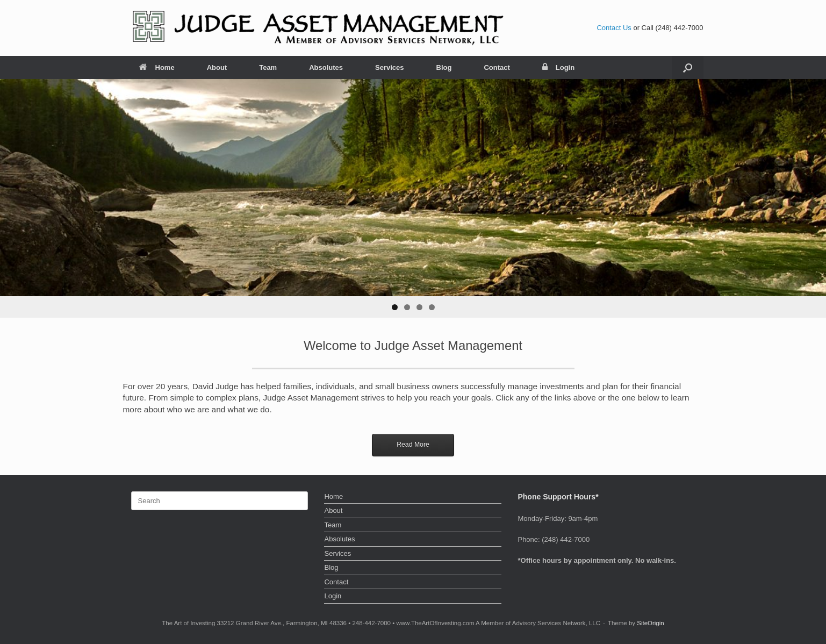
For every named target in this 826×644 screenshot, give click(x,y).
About (217, 67)
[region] (413, 198)
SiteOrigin (651, 623)
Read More (413, 445)
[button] (688, 67)
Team (268, 67)
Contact (497, 67)
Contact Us (614, 28)
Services (390, 67)
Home (157, 67)
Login (558, 67)
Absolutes (326, 67)
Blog (444, 67)
